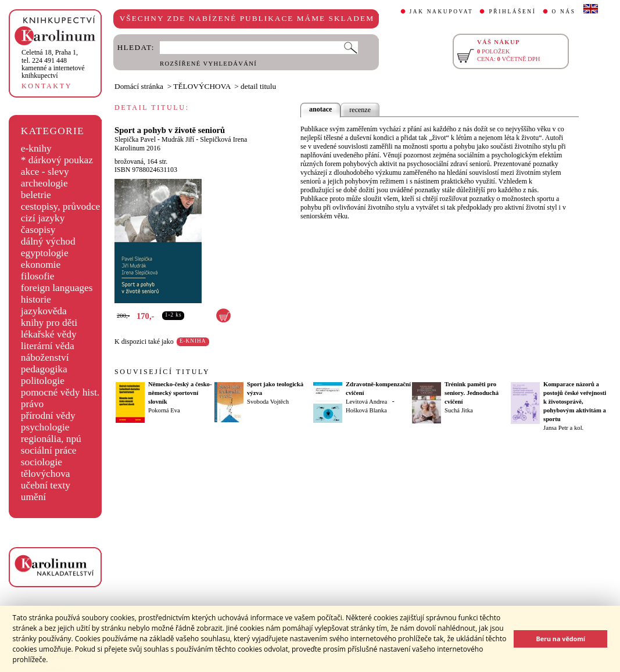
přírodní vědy (48, 416)
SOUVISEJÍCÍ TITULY (162, 372)
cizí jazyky (43, 218)
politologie (43, 381)
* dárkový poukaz (57, 160)
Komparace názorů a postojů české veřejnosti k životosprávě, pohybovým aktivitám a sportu (575, 402)
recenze (360, 110)
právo (32, 404)
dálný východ (48, 241)
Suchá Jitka (459, 410)
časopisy (38, 230)
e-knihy (36, 148)
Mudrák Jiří (178, 139)
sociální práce (49, 450)
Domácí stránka (139, 86)
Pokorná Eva (164, 410)
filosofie (38, 276)
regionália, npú (51, 439)
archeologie (44, 183)
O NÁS (564, 12)
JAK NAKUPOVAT (442, 12)
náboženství (45, 357)
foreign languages (57, 288)
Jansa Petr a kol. (563, 428)
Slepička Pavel (135, 139)
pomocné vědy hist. (60, 392)
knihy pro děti (49, 323)
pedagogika (44, 369)
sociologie (42, 462)
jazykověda (44, 311)
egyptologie (45, 253)
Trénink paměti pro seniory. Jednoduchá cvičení (472, 393)
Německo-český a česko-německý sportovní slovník (180, 393)
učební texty (46, 485)
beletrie (36, 195)
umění (33, 497)
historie (36, 299)
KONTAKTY (47, 86)
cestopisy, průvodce (61, 206)
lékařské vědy (49, 334)
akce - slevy (45, 172)
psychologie (45, 427)
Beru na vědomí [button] (560, 639)
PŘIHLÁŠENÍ (512, 12)
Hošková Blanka (366, 410)
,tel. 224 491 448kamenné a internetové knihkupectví (53, 64)
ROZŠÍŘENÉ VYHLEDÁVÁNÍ (208, 64)
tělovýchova (46, 474)
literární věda (48, 346)
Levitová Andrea (366, 402)
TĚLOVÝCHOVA (202, 86)
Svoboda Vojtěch (268, 402)
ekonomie (41, 265)
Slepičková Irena (223, 139)
